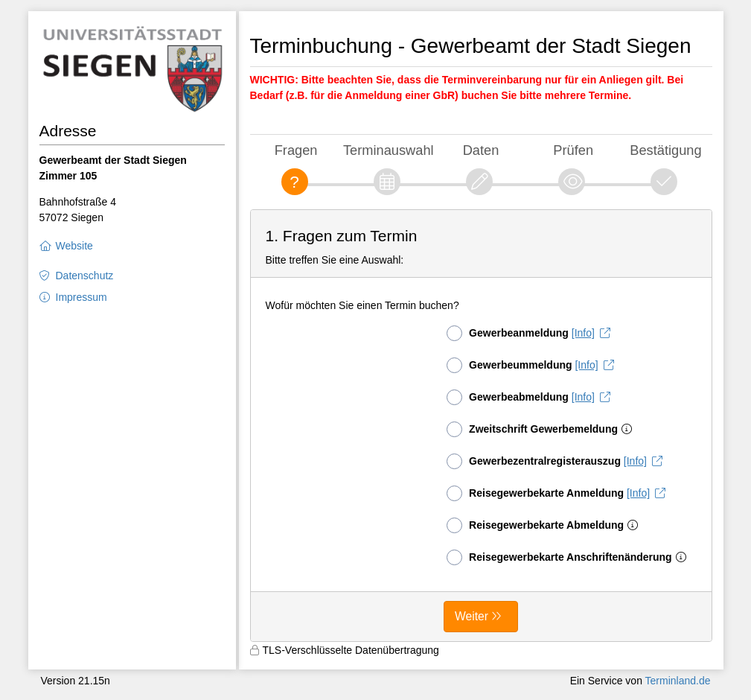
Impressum (82, 297)
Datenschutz (85, 276)
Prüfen (573, 150)
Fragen (296, 150)
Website (74, 246)
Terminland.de (678, 681)
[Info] (583, 333)
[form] (481, 426)
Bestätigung (665, 150)
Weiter (472, 616)
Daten (481, 150)
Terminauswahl (389, 150)
